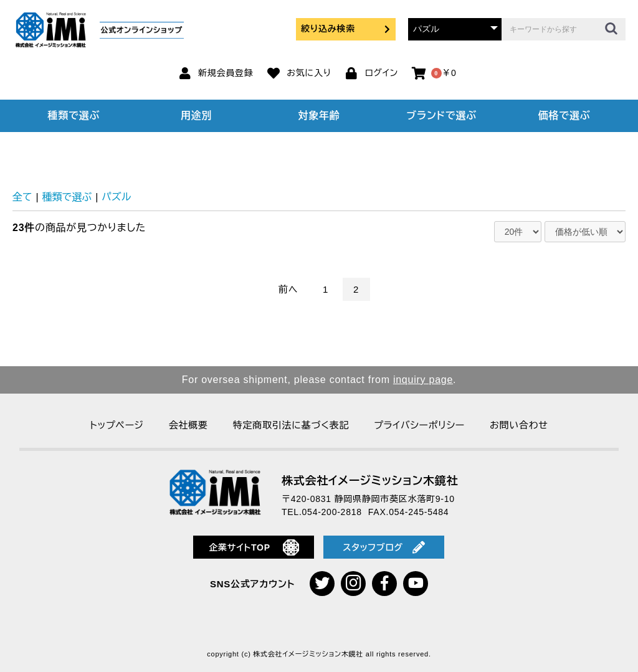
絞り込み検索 (346, 29)
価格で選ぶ (564, 116)
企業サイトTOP (254, 547)
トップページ (117, 425)
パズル (116, 197)
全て (22, 197)
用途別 (196, 116)
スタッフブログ (384, 547)
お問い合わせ (519, 425)
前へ (288, 289)
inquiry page (423, 380)
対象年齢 (319, 116)
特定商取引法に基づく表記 (291, 425)
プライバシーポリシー (419, 425)
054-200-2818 (332, 512)
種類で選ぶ (74, 116)
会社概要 (188, 425)
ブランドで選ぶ (442, 116)
